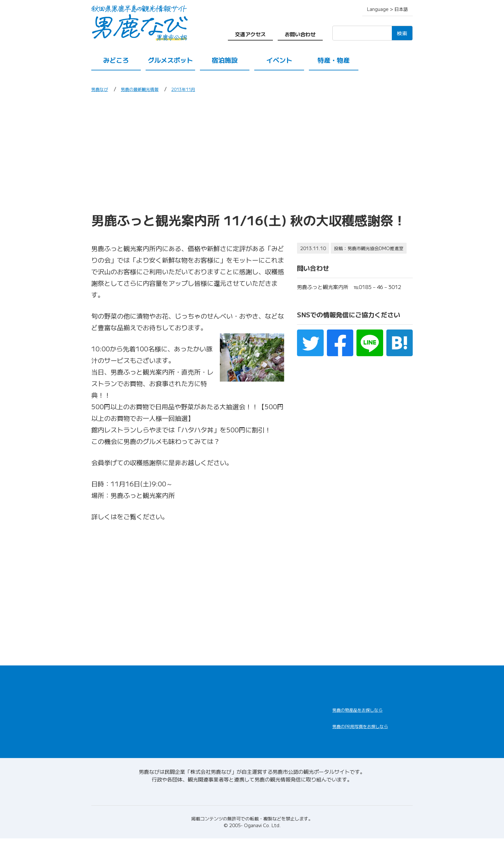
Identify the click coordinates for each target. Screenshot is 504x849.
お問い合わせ (300, 34)
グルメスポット (170, 60)
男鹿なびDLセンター (368, 739)
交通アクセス (250, 34)
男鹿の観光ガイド (275, 725)
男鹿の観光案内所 (275, 709)
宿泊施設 (225, 60)
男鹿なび (102, 89)
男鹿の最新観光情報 (148, 89)
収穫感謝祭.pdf (139, 516)
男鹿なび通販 (357, 714)
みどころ (116, 60)
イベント (279, 60)
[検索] (362, 33)
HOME (100, 684)
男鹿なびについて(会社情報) (252, 802)
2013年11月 (199, 89)
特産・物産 (334, 60)
